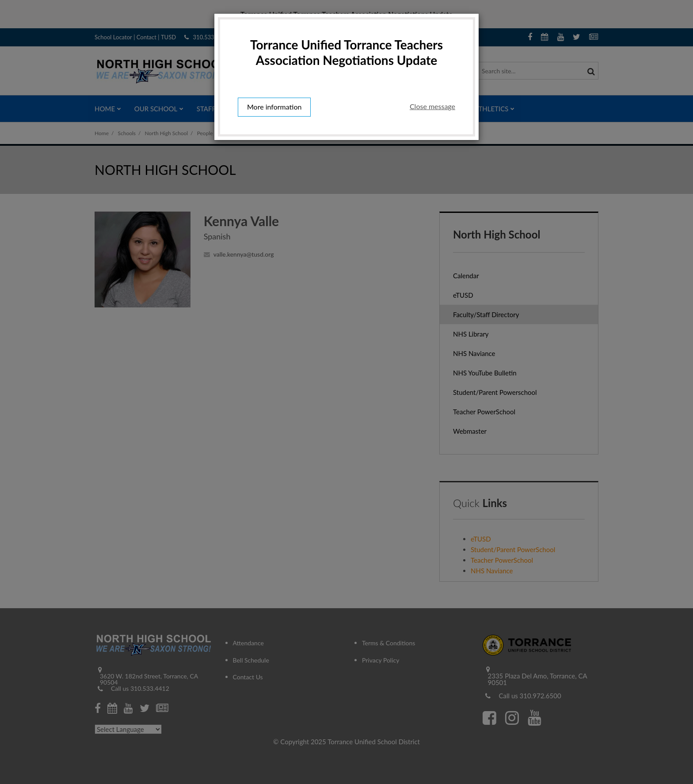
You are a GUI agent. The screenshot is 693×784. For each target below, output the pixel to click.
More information (274, 107)
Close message (432, 106)
